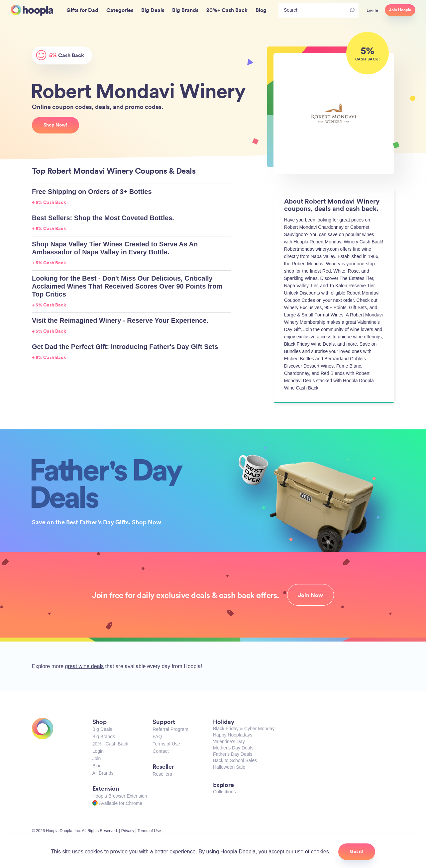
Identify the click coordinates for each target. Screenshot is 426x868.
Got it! (357, 851)
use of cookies (312, 852)
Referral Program (170, 729)
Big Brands (104, 737)
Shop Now (147, 522)
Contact (160, 751)
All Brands (103, 773)
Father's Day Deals (233, 754)
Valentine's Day (229, 741)
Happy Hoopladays (233, 735)
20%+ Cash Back (110, 744)
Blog (97, 766)
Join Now (311, 595)
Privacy (128, 831)
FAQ (157, 737)
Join (97, 758)
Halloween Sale (229, 767)
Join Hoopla (400, 10)
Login (98, 751)
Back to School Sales (235, 760)
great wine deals (85, 666)
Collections (224, 792)
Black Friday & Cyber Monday (244, 729)
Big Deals (102, 729)
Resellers (162, 774)
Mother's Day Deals (233, 748)
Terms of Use (166, 744)
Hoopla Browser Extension (120, 796)
